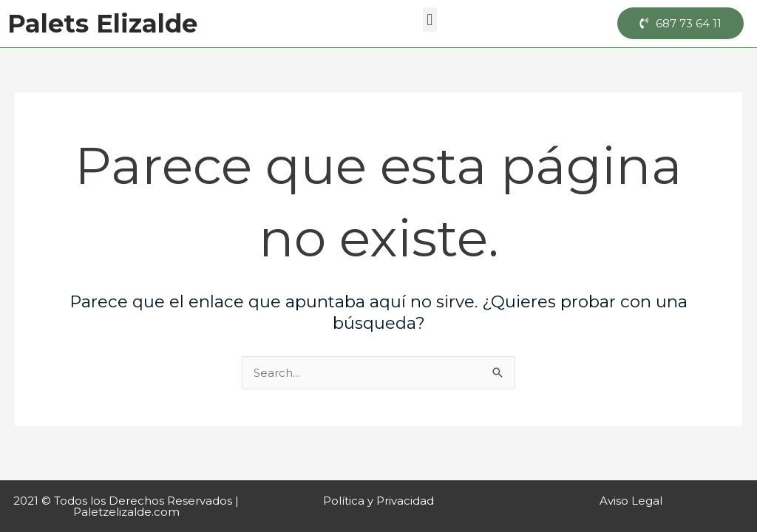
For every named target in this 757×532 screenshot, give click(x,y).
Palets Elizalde (102, 24)
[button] (430, 20)
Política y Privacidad (378, 501)
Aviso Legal (631, 501)
